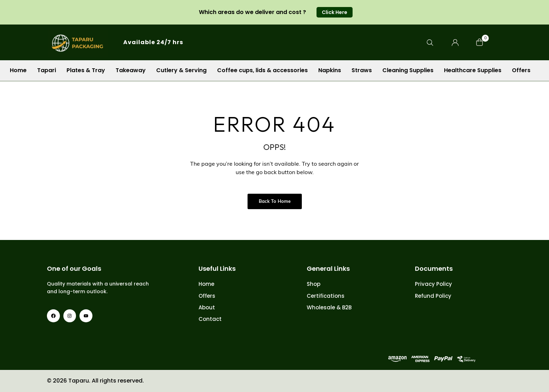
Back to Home (275, 202)
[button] (335, 12)
